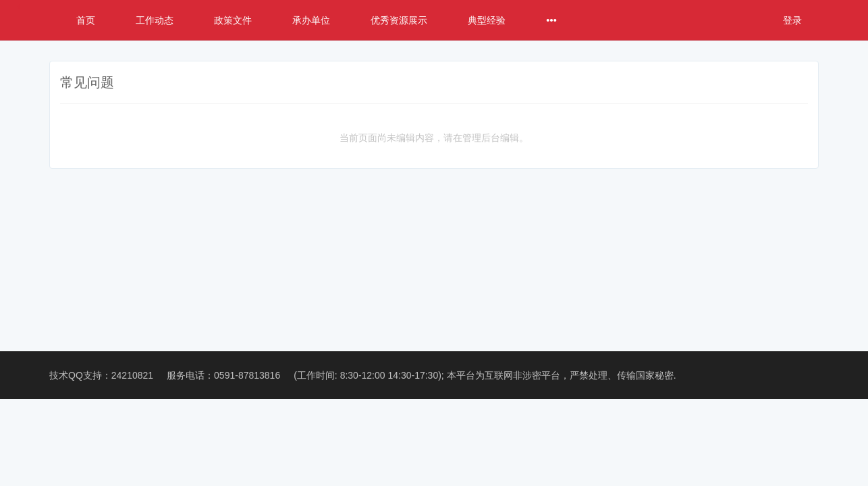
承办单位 (311, 20)
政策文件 (233, 20)
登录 (792, 20)
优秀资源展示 (399, 20)
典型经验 (487, 20)
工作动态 (155, 20)
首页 (86, 20)
